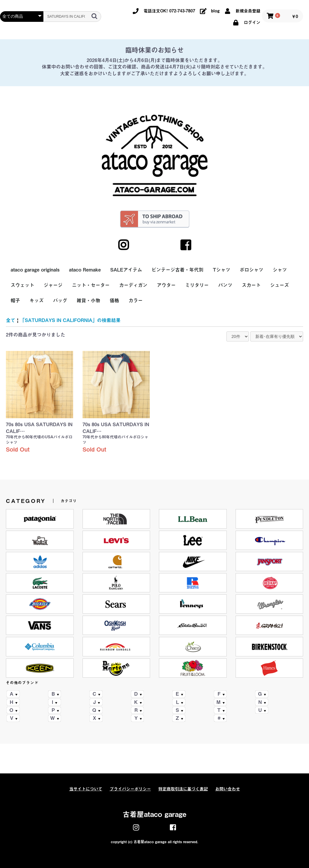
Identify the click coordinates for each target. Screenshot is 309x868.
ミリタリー (197, 285)
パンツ (225, 285)
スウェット (22, 285)
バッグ (60, 300)
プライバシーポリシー (130, 789)
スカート (251, 285)
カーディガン (133, 285)
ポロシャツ (252, 270)
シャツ (280, 270)
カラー (136, 300)
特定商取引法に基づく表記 (183, 789)
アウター (166, 285)
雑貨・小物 (88, 300)
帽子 (15, 300)
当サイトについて (86, 789)
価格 (114, 300)
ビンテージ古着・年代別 (177, 270)
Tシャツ (222, 270)
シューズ (280, 285)
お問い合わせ (228, 789)
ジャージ (53, 285)
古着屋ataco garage (154, 814)
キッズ (37, 300)
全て (11, 320)
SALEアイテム (126, 270)
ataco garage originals (35, 270)
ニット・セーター (91, 285)
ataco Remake (85, 270)
